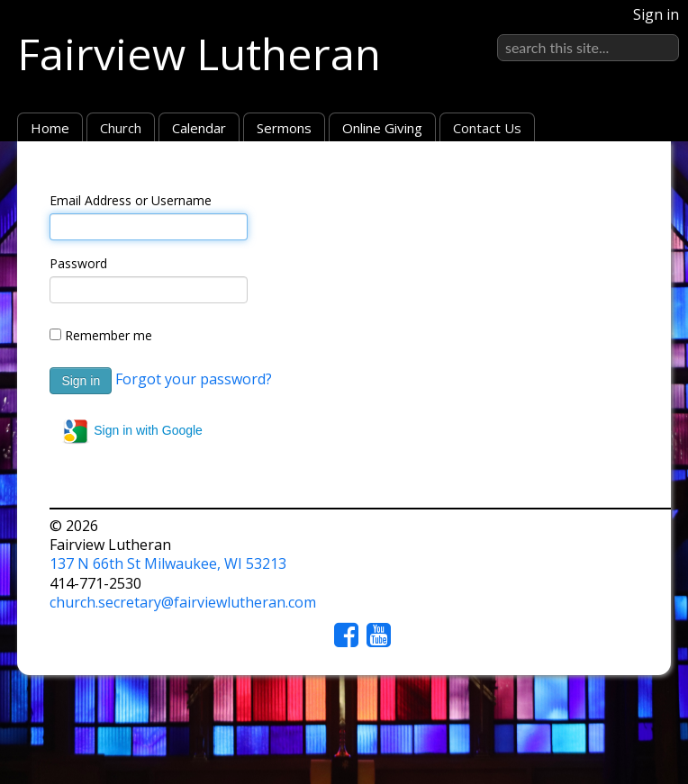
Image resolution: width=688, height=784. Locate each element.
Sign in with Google (132, 431)
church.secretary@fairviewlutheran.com (183, 602)
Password (78, 263)
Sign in (656, 14)
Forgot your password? (194, 379)
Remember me (109, 335)
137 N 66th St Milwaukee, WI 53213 (168, 563)
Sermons (284, 128)
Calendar (199, 128)
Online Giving (382, 128)
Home (50, 128)
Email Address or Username (131, 200)
